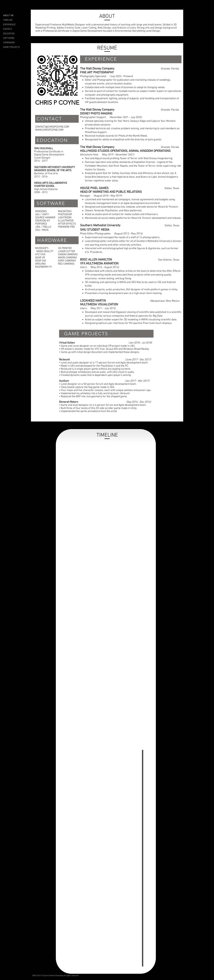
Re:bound (64, 360)
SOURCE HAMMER (45, 218)
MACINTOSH (65, 211)
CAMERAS (72, 255)
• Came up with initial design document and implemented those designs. (99, 352)
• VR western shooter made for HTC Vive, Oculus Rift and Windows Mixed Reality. (104, 349)
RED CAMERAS (66, 264)
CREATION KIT (43, 221)
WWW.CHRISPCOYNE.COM (49, 130)
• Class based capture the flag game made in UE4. (87, 387)
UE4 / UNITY (42, 215)
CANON (62, 255)
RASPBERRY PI (43, 267)
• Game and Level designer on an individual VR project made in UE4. (97, 346)
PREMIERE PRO (66, 227)
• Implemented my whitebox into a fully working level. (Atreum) (94, 393)
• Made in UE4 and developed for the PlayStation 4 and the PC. (94, 366)
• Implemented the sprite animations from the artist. (88, 411)
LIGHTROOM (65, 218)
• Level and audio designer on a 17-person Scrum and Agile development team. (104, 363)
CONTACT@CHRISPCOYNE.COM (52, 127)
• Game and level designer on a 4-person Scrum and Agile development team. (103, 405)
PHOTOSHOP (65, 215)
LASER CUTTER (66, 251)
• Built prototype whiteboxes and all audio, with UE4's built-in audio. (97, 372)
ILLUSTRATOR (66, 221)
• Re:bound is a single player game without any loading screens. (95, 369)
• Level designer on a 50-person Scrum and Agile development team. (98, 384)
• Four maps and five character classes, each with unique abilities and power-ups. (105, 390)
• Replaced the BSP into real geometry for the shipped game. (93, 397)
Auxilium (64, 381)
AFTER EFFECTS (67, 224)
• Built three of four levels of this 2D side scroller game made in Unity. (98, 408)
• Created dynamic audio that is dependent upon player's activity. (95, 375)
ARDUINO (40, 264)
